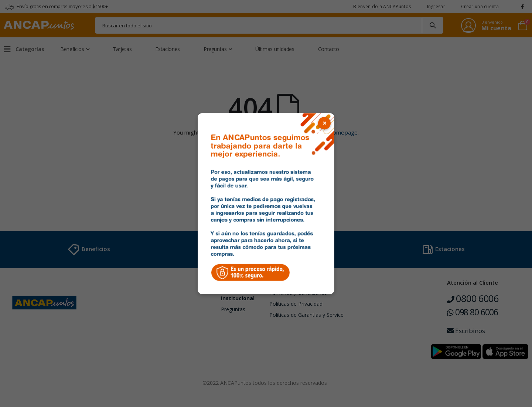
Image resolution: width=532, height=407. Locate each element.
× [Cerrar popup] (325, 123)
